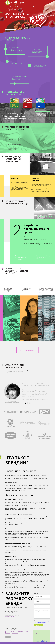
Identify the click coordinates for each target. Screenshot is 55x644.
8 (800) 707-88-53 (14, 9)
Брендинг (15, 633)
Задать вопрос (40, 636)
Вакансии (38, 638)
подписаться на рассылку (42, 633)
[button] (38, 216)
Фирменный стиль (23, 631)
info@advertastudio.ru (12, 11)
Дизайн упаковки (10, 631)
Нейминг (8, 633)
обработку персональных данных (42, 622)
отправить (39, 625)
